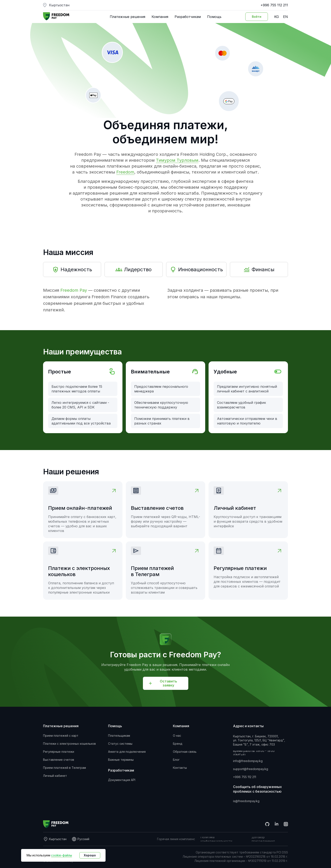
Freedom (125, 172)
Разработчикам (188, 17)
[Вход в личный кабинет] (257, 17)
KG (277, 17)
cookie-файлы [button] (62, 855)
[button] (166, 683)
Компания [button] (160, 17)
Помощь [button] (214, 17)
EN (286, 17)
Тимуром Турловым (177, 160)
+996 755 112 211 (274, 5)
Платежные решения (128, 17)
